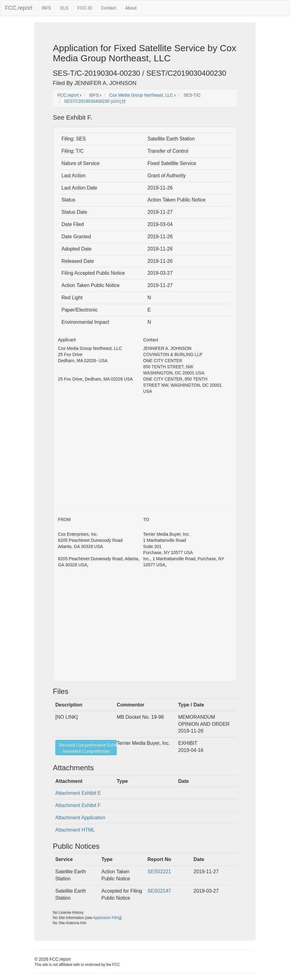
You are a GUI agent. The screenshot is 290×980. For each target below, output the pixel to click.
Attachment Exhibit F (78, 805)
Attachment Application (80, 818)
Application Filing (107, 918)
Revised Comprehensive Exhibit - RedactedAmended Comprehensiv (88, 748)
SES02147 (159, 891)
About (131, 8)
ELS (64, 8)
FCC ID (85, 8)
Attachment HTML (75, 830)
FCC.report (19, 8)
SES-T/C (192, 95)
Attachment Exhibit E (78, 793)
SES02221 (159, 872)
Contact (108, 8)
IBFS (46, 8)
